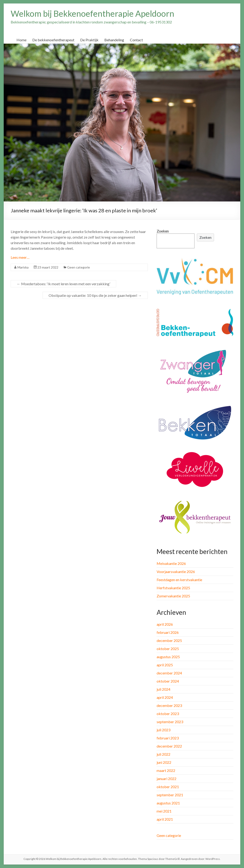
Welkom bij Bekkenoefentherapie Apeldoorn (92, 13)
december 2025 (169, 640)
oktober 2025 (168, 649)
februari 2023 (168, 738)
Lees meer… (20, 257)
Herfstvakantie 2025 (173, 588)
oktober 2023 (168, 714)
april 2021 (165, 819)
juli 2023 (163, 730)
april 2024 (165, 697)
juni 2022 (164, 762)
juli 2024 (163, 689)
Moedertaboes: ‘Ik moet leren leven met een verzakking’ (63, 284)
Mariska (23, 267)
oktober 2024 (168, 681)
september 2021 (170, 795)
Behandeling (114, 40)
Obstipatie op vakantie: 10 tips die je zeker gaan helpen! (95, 295)
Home (21, 40)
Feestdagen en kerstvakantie (179, 580)
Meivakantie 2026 (171, 563)
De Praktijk (89, 40)
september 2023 (170, 722)
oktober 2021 (168, 787)
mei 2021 (164, 811)
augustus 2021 (168, 803)
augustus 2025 (168, 657)
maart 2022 (166, 770)
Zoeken (163, 231)
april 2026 (165, 624)
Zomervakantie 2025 (173, 596)
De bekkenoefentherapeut (53, 40)
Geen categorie (79, 267)
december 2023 (169, 705)
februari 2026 (168, 632)
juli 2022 (163, 754)
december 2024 (169, 673)
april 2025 (165, 665)
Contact (136, 40)
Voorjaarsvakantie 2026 (176, 572)
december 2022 (169, 746)
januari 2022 (167, 779)
